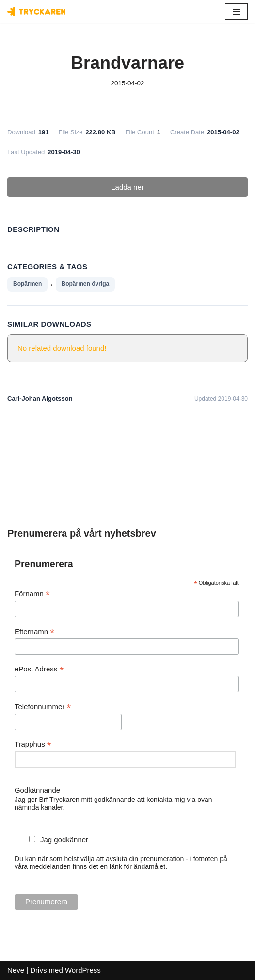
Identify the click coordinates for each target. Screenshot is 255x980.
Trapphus (33, 744)
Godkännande (37, 790)
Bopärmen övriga (86, 284)
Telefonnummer (43, 707)
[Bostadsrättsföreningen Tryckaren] (36, 12)
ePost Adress (39, 669)
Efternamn (34, 632)
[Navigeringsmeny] (236, 12)
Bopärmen (27, 284)
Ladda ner (127, 187)
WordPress (83, 970)
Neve (16, 970)
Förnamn (32, 594)
